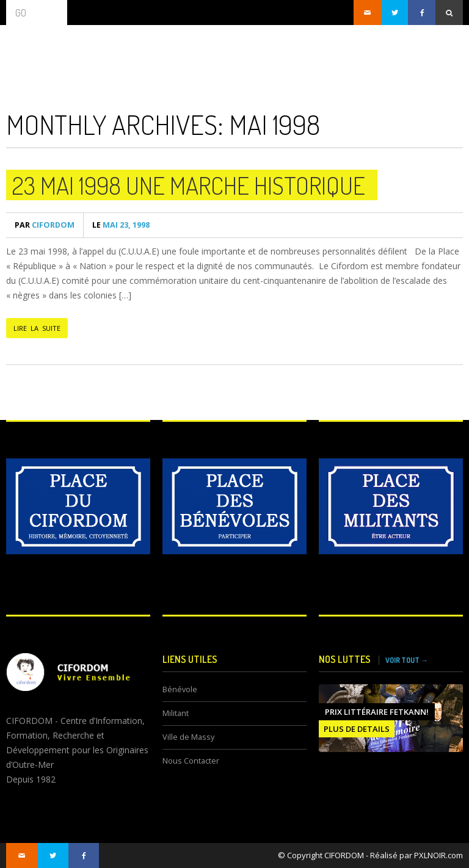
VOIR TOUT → (407, 660)
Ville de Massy (188, 737)
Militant (176, 713)
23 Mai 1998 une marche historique (189, 185)
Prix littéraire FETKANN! (377, 712)
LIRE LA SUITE (37, 328)
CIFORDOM (45, 225)
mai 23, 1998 (121, 225)
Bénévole (180, 689)
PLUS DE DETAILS (357, 729)
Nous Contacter (191, 761)
